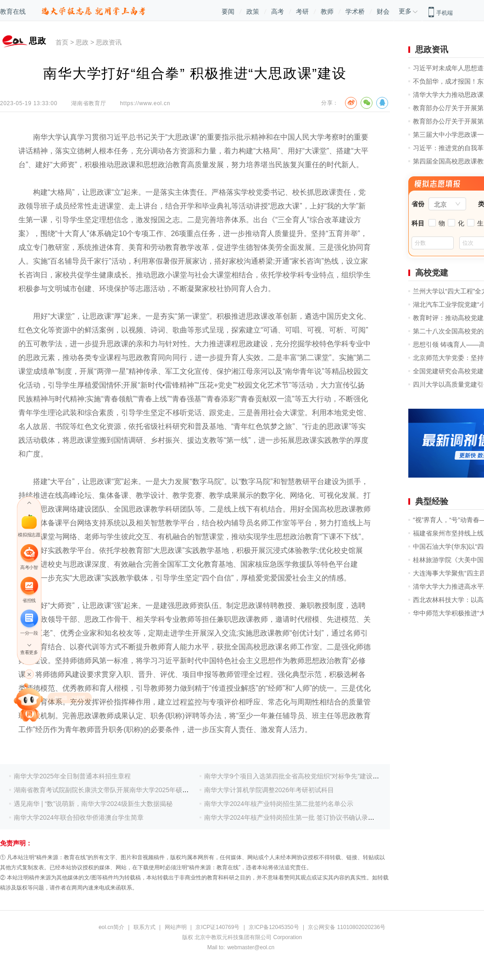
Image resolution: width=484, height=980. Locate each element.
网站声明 (176, 927)
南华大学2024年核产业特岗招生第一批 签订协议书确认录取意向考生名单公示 (315, 817)
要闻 (228, 11)
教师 (327, 11)
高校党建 (432, 273)
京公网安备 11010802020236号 (347, 927)
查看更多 (29, 652)
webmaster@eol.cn (251, 947)
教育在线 (13, 11)
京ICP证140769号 (217, 927)
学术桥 (355, 11)
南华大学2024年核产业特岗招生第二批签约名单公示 (279, 804)
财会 (383, 11)
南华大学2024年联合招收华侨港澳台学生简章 (79, 817)
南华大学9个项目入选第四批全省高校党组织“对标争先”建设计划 (295, 776)
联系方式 (145, 927)
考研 (302, 11)
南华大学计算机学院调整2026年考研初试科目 (269, 790)
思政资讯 (109, 42)
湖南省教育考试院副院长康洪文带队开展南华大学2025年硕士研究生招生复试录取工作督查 (143, 790)
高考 (278, 11)
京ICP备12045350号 (274, 927)
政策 (253, 11)
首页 (62, 42)
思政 (82, 42)
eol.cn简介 (111, 927)
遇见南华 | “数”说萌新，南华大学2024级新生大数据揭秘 (93, 804)
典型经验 (432, 501)
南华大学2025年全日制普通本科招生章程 (72, 776)
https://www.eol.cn (145, 103)
